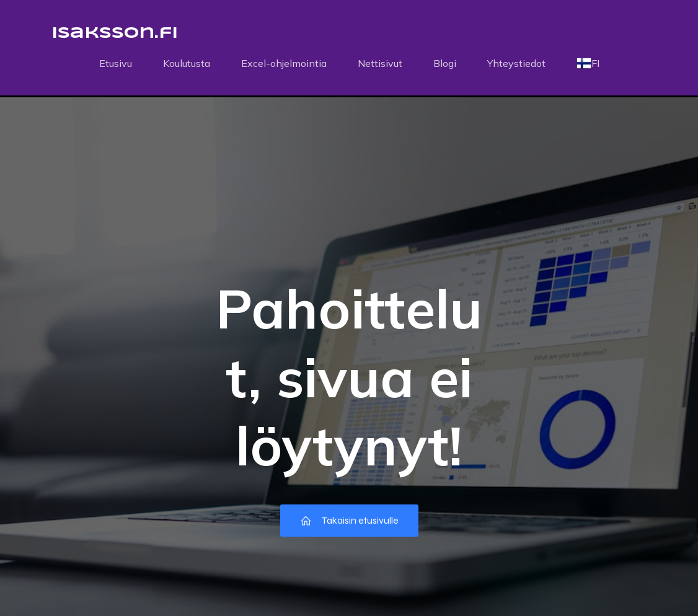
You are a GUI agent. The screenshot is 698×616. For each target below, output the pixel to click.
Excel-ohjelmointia (284, 63)
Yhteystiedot (516, 63)
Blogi (445, 63)
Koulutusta (187, 63)
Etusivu (116, 63)
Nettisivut (380, 63)
